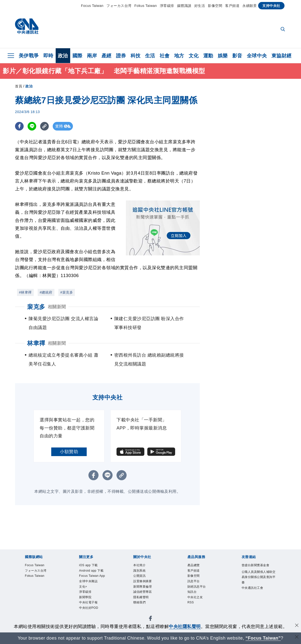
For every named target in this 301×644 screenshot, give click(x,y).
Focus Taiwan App (93, 582)
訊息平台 (196, 585)
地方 (179, 56)
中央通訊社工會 (257, 605)
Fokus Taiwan (146, 6)
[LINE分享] (32, 126)
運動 (208, 56)
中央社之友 (198, 605)
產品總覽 (196, 566)
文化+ (85, 598)
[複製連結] (44, 126)
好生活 (200, 6)
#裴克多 (67, 292)
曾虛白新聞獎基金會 (257, 569)
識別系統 (142, 572)
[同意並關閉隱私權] (297, 626)
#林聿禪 (25, 292)
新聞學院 (88, 611)
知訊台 (194, 598)
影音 (237, 56)
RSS (192, 611)
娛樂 (223, 56)
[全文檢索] (283, 30)
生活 (150, 56)
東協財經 (282, 56)
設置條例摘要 (146, 585)
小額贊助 (69, 452)
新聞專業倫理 (146, 592)
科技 (136, 56)
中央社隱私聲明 (185, 627)
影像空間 (215, 6)
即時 (48, 56)
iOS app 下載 (92, 566)
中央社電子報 (92, 618)
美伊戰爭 (29, 56)
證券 (121, 56)
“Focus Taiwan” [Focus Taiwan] (263, 638)
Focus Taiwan (92, 6)
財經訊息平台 (200, 592)
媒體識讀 (184, 6)
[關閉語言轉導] (297, 637)
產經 (107, 56)
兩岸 (92, 56)
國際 (77, 56)
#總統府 (46, 292)
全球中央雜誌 (92, 592)
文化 (194, 56)
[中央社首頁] (27, 27)
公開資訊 (142, 579)
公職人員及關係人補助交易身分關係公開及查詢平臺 (257, 589)
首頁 (19, 86)
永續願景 (250, 6)
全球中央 (257, 56)
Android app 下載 (96, 572)
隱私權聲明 (144, 605)
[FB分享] (19, 126)
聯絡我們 (142, 611)
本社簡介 (142, 566)
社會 (165, 56)
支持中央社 (271, 6)
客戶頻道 (232, 6)
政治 (63, 56)
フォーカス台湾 (119, 6)
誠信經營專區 (146, 598)
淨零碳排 (167, 6)
